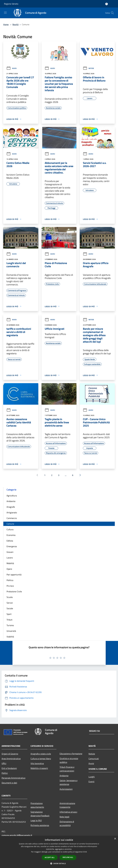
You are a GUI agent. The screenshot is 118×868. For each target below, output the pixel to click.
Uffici (4, 763)
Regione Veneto (11, 4)
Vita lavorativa (37, 763)
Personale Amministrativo (13, 778)
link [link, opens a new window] (86, 852)
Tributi (10, 620)
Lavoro (10, 558)
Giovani (10, 552)
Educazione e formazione (71, 754)
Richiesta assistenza (40, 825)
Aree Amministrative (11, 759)
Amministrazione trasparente (67, 805)
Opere (9, 569)
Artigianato (12, 513)
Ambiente (11, 501)
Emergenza (12, 546)
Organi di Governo (10, 754)
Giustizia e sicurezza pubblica (69, 760)
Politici (5, 773)
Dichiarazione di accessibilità (67, 823)
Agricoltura (12, 496)
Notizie (88, 68)
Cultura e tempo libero (41, 759)
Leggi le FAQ (36, 820)
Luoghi (92, 777)
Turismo (10, 625)
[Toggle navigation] (5, 13)
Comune (10, 524)
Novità (15, 24)
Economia (11, 535)
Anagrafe (11, 507)
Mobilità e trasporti (39, 768)
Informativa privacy (68, 812)
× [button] (115, 839)
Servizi (10, 603)
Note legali (64, 817)
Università (11, 631)
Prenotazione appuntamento (37, 805)
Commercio (12, 518)
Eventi (91, 782)
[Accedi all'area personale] (107, 4)
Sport (9, 614)
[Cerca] (112, 13)
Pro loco (10, 586)
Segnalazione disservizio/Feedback (40, 814)
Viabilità (10, 637)
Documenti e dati (9, 783)
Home (6, 24)
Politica (10, 580)
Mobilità (10, 563)
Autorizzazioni (66, 789)
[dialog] (59, 852)
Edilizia (10, 541)
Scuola (10, 597)
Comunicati (94, 759)
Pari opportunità (14, 575)
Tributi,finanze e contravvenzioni (67, 769)
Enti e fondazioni (9, 768)
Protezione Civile (14, 591)
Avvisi (12, 68)
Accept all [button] (50, 857)
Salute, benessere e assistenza (69, 782)
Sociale (10, 608)
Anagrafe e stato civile (41, 754)
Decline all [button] (68, 857)
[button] (59, 863)
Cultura (10, 529)
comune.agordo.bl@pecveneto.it (17, 835)
